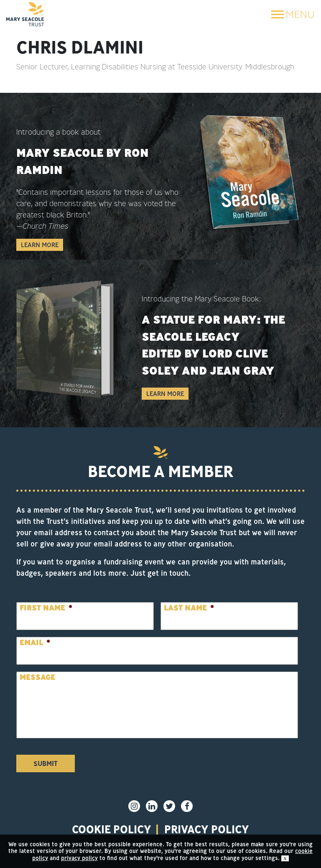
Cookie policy (112, 829)
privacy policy (207, 829)
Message (37, 677)
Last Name (189, 608)
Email (35, 642)
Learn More (40, 245)
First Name (46, 608)
